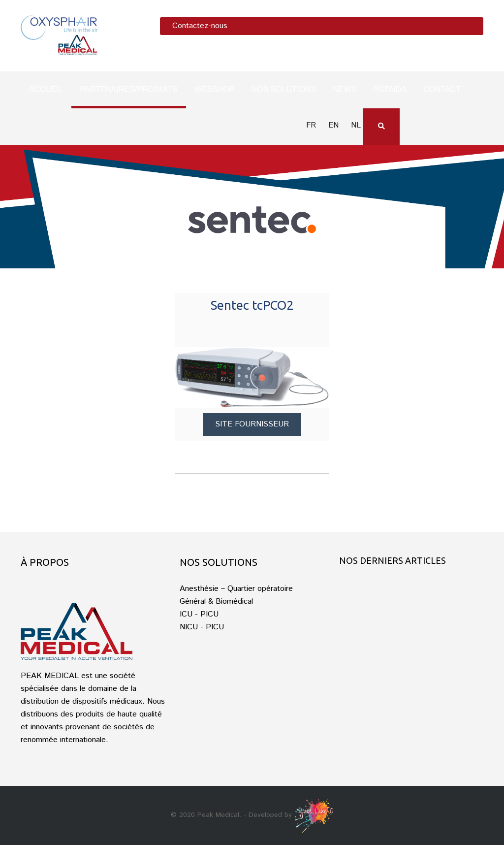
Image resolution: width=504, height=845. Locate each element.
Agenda (390, 89)
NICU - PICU (202, 627)
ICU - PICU (199, 614)
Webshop (215, 89)
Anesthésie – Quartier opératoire (236, 589)
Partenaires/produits (129, 89)
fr (311, 125)
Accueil (46, 89)
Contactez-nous (200, 26)
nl (356, 125)
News (345, 89)
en (333, 125)
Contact (442, 89)
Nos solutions (284, 89)
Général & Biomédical (216, 601)
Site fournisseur (252, 424)
